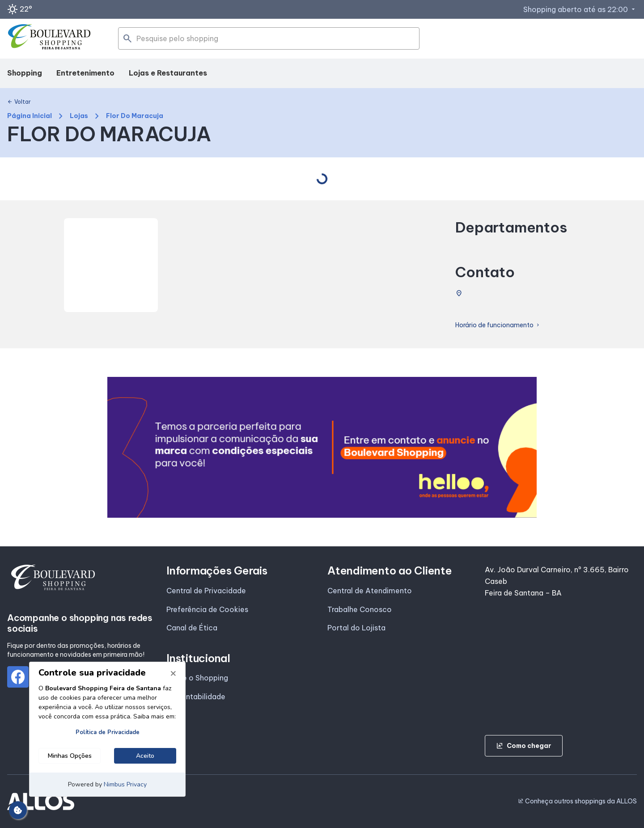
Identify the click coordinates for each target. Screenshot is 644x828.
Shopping (25, 73)
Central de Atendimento (370, 591)
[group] (322, 447)
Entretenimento (85, 73)
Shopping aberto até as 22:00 (580, 9)
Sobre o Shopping (197, 678)
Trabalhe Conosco (360, 609)
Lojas (79, 116)
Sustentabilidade (196, 697)
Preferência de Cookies (207, 609)
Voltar (19, 102)
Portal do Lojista (356, 628)
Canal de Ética (192, 628)
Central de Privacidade (206, 591)
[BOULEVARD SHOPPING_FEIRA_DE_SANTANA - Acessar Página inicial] (50, 39)
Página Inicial (30, 116)
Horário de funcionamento (498, 325)
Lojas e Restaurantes (168, 73)
